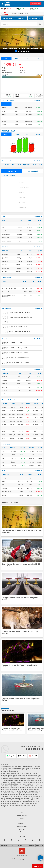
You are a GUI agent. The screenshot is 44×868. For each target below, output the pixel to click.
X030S (4, 414)
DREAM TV (21, 845)
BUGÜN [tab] (6, 134)
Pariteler (5, 369)
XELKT (4, 431)
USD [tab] (27, 59)
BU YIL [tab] (38, 134)
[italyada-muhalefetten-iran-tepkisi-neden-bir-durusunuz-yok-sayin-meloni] (21, 13)
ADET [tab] (38, 104)
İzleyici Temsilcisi (22, 826)
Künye (22, 818)
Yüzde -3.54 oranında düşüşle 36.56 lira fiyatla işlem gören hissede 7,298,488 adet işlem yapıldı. (19, 353)
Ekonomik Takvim (34, 18)
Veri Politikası (22, 824)
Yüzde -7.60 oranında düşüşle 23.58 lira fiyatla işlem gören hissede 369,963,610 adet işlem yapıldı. (19, 363)
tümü (39, 400)
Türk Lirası (22, 182)
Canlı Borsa (36, 4)
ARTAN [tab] (6, 104)
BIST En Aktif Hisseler (8, 101)
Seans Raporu (6, 339)
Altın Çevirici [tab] (11, 171)
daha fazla (37, 101)
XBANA (4, 421)
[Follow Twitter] (18, 840)
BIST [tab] (6, 59)
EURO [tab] (17, 59)
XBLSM (4, 428)
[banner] (8, 4)
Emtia (4, 470)
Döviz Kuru (21, 18)
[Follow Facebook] (11, 840)
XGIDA (4, 438)
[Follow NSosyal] (5, 840)
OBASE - (20, 331)
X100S (4, 418)
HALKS (4, 407)
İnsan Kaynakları (22, 821)
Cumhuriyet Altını (24, 187)
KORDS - (18, 327)
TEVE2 (12, 845)
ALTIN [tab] (38, 59)
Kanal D (4, 845)
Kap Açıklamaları (7, 308)
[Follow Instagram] (25, 840)
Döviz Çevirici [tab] (33, 171)
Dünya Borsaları (6, 277)
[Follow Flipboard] (40, 840)
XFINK (4, 435)
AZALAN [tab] (17, 104)
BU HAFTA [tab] (17, 134)
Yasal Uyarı (22, 813)
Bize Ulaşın (22, 829)
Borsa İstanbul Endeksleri (9, 400)
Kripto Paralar (6, 444)
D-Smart (31, 845)
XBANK (4, 425)
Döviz (4, 216)
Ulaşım (22, 832)
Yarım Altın (22, 202)
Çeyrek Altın (22, 207)
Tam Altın (21, 192)
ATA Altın (5, 272)
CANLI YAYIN (37, 866)
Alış (6, 175)
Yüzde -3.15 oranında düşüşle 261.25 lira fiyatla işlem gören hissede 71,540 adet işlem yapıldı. (19, 358)
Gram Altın (22, 197)
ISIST (3, 411)
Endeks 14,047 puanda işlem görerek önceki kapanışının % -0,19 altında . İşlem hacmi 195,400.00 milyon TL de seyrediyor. (19, 343)
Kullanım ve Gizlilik (22, 816)
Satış (14, 175)
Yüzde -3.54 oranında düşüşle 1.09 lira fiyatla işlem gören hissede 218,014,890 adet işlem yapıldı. (19, 348)
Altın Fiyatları (6, 247)
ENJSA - (20, 312)
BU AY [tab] (27, 134)
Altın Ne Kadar (7, 18)
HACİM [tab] (27, 104)
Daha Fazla (37, 161)
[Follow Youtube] (33, 840)
